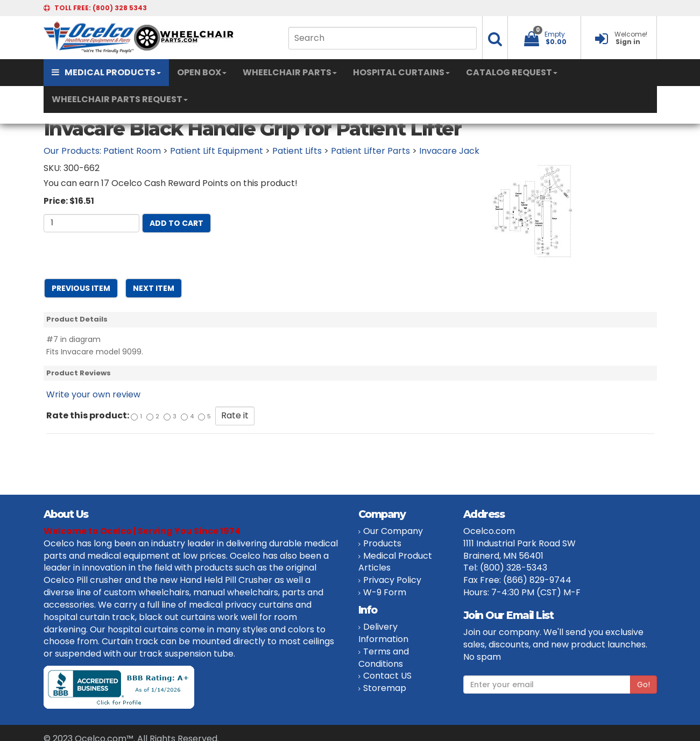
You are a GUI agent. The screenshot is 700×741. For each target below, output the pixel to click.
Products (382, 543)
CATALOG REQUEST (512, 72)
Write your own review (93, 394)
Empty (555, 34)
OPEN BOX (202, 72)
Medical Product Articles (395, 562)
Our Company (393, 531)
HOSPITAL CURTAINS (401, 72)
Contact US (387, 676)
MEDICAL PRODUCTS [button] (106, 72)
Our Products (72, 151)
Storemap (385, 688)
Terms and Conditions (384, 658)
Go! (644, 685)
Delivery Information (383, 633)
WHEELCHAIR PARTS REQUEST (120, 99)
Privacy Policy (392, 580)
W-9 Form (385, 592)
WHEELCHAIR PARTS (290, 72)
